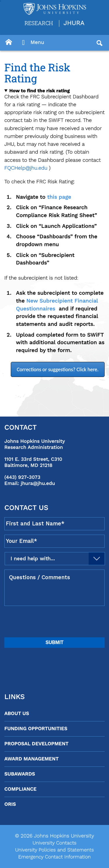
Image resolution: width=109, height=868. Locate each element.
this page (59, 197)
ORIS (10, 804)
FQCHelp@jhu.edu (26, 168)
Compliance (20, 789)
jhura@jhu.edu (38, 483)
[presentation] (49, 622)
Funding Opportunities (36, 729)
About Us (17, 714)
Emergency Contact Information (55, 857)
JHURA (74, 23)
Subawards (20, 774)
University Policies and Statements (54, 850)
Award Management (32, 759)
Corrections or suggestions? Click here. (58, 369)
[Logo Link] (55, 9)
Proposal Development (36, 744)
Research (39, 23)
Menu (32, 43)
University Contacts (54, 843)
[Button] (9, 42)
